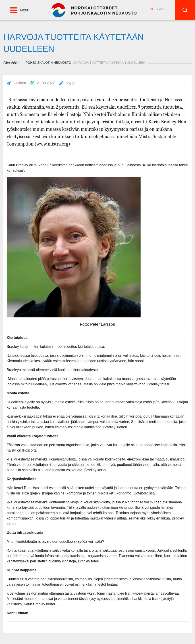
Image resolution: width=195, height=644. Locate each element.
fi (152, 9)
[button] (14, 10)
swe (160, 9)
